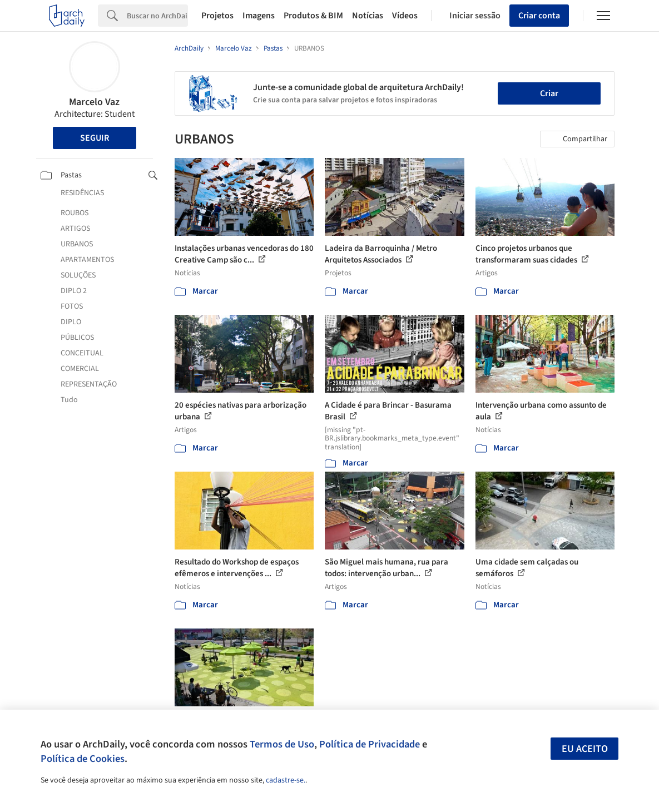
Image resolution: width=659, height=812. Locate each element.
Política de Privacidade (370, 744)
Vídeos (405, 16)
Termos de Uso (282, 744)
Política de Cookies (83, 759)
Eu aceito (585, 749)
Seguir (95, 138)
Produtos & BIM (313, 16)
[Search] (157, 16)
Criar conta (539, 16)
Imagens (259, 16)
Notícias (368, 16)
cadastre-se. (286, 780)
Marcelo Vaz (94, 102)
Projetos (217, 16)
